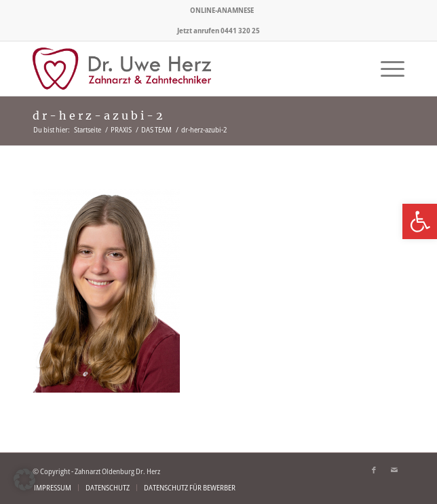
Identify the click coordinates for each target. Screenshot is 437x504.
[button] (24, 480)
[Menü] (386, 69)
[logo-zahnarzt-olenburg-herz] (181, 69)
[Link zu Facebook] (374, 470)
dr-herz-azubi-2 (99, 115)
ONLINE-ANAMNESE (222, 10)
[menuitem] (222, 10)
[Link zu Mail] (394, 470)
